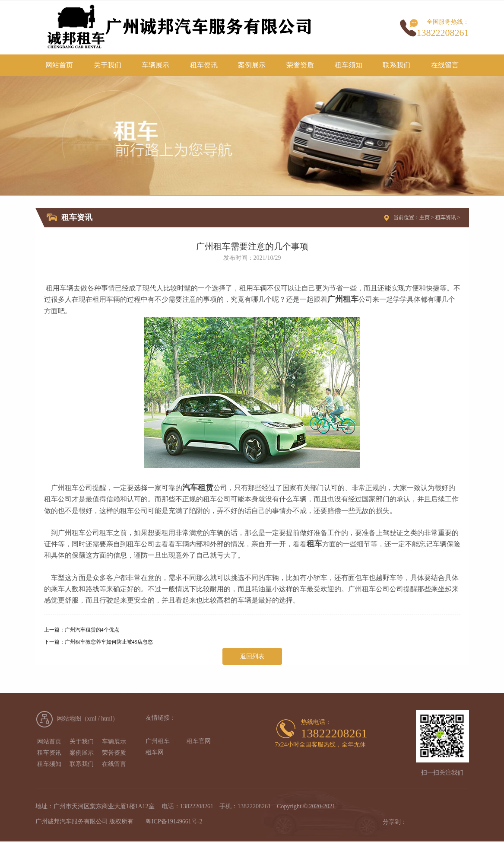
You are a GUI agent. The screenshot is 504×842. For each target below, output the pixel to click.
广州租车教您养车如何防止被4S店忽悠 (109, 642)
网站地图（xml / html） (88, 719)
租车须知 (349, 65)
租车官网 (199, 741)
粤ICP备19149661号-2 (174, 821)
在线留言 (445, 65)
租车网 (155, 752)
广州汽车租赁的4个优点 (92, 630)
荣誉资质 (300, 65)
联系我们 (396, 65)
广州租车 (158, 741)
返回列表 (252, 656)
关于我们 (108, 65)
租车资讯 (204, 65)
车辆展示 (155, 65)
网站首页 (59, 65)
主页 (425, 217)
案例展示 (252, 65)
